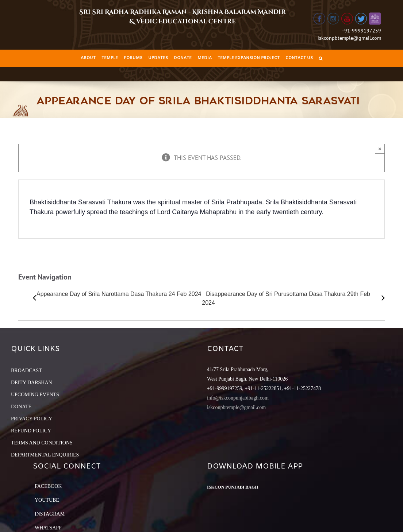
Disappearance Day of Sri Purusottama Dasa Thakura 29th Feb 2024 (286, 298)
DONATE (21, 407)
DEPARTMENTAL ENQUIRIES (45, 455)
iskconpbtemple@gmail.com (349, 38)
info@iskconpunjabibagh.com (238, 398)
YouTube (47, 500)
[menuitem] (88, 58)
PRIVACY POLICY (32, 419)
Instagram (50, 514)
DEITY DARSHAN (32, 383)
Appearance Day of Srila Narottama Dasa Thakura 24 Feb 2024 (119, 294)
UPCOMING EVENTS (35, 395)
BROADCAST (26, 371)
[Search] (321, 58)
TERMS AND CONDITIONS (42, 443)
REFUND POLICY (31, 431)
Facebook (48, 486)
